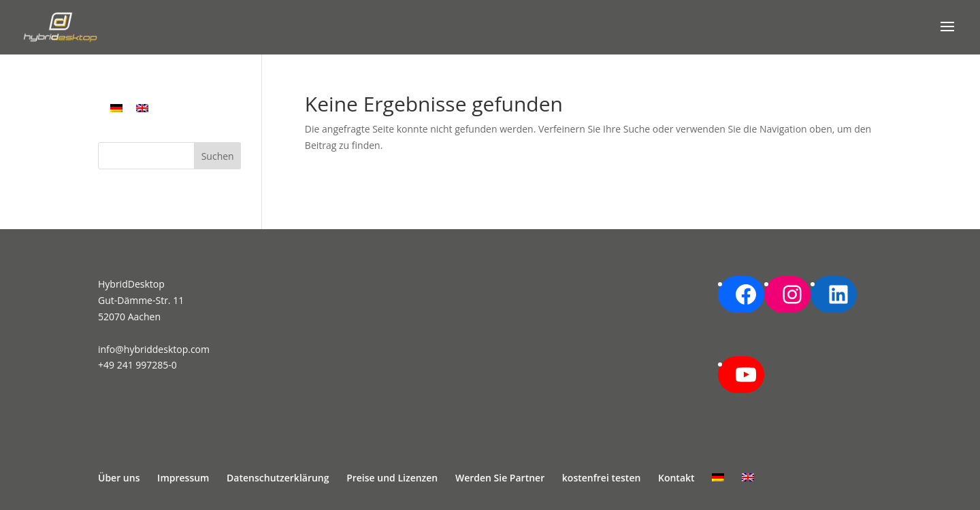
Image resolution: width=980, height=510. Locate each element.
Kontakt (676, 478)
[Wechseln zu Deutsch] (116, 108)
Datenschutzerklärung (278, 478)
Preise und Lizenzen (392, 478)
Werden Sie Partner (500, 478)
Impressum (183, 478)
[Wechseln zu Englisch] (142, 108)
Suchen (218, 156)
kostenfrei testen (602, 478)
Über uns (119, 478)
